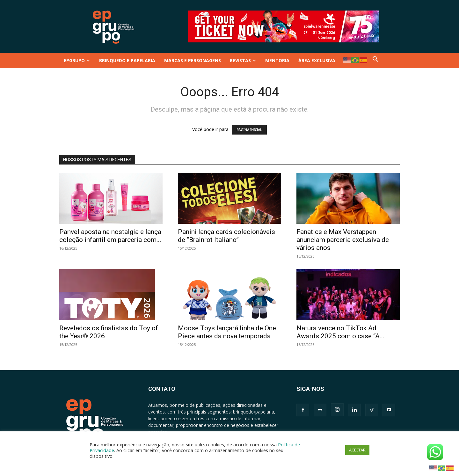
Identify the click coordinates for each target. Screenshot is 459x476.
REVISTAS (243, 60)
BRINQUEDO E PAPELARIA (127, 60)
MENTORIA (277, 60)
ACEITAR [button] (357, 450)
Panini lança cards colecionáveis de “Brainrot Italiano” (226, 236)
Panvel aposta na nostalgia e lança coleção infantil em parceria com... (110, 236)
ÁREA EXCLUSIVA (317, 60)
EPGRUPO (77, 60)
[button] (375, 60)
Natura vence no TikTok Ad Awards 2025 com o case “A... (340, 332)
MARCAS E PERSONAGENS (193, 60)
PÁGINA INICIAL (249, 130)
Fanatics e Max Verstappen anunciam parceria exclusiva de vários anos (343, 240)
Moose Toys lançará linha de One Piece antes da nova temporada (227, 332)
